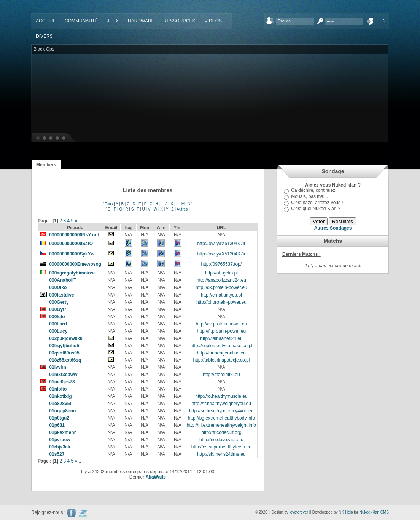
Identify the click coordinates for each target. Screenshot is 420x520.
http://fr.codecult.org (221, 432)
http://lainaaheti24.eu (221, 338)
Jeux (113, 21)
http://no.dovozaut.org (221, 440)
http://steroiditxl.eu (221, 375)
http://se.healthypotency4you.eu (221, 411)
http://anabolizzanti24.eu (221, 280)
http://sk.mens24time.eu (221, 454)
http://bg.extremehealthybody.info (222, 418)
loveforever (299, 512)
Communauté (81, 21)
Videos (213, 21)
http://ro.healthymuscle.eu (221, 396)
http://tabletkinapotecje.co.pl (222, 360)
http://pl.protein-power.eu (221, 302)
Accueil (46, 21)
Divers (44, 36)
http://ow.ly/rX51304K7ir (222, 244)
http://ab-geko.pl (221, 273)
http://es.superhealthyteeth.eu (221, 447)
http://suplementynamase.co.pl (222, 346)
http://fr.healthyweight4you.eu (221, 404)
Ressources (180, 21)
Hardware (141, 21)
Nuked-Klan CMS (374, 512)
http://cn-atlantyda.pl (221, 295)
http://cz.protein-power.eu (222, 324)
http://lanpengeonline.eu (221, 353)
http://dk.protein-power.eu (221, 287)
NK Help (346, 512)
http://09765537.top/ (222, 264)
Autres (182, 209)
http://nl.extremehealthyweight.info (221, 425)
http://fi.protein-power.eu (222, 331)
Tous (109, 204)
